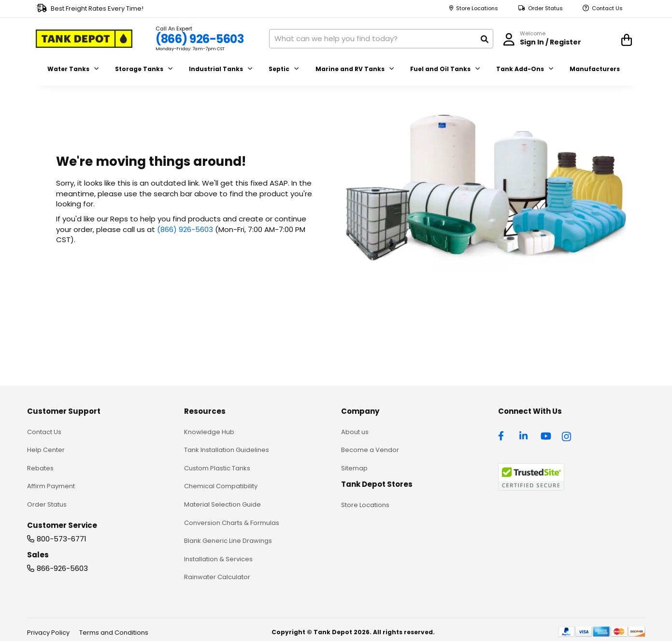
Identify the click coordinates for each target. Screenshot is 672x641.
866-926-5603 (62, 568)
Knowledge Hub (209, 432)
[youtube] (546, 435)
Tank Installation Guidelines (227, 450)
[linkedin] (525, 435)
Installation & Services (218, 559)
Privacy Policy (48, 633)
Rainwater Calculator (217, 577)
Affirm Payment (51, 486)
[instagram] (567, 435)
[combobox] (381, 39)
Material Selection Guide (222, 504)
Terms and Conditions (114, 633)
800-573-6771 (62, 539)
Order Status (545, 8)
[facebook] (503, 435)
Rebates (40, 468)
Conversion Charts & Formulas (232, 523)
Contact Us (607, 8)
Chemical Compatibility (221, 486)
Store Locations (477, 8)
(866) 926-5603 (200, 39)
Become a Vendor (370, 450)
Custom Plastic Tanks (217, 468)
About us (355, 432)
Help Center (46, 450)
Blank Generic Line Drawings (228, 541)
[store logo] (84, 39)
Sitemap (354, 468)
